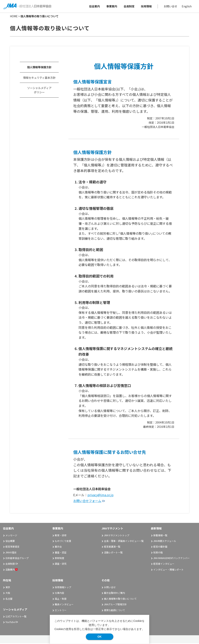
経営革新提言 (12, 547)
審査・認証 (61, 553)
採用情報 (146, 7)
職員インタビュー (64, 605)
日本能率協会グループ (17, 559)
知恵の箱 (158, 553)
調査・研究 (61, 564)
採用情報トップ (63, 588)
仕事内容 (59, 594)
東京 (8, 588)
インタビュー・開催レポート (168, 570)
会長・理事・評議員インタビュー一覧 (124, 542)
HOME (14, 17)
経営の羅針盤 (160, 547)
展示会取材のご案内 (114, 594)
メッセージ (11, 536)
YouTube (10, 623)
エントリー (61, 611)
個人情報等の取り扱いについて (120, 599)
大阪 (8, 594)
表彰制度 (59, 559)
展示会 (58, 547)
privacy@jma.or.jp (100, 495)
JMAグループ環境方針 (115, 605)
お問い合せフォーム (87, 501)
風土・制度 (61, 599)
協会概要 (10, 542)
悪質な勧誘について (114, 611)
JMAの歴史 (11, 553)
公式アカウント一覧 (16, 617)
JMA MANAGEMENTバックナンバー (172, 559)
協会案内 (94, 7)
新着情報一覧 (160, 536)
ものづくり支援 (63, 542)
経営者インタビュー (164, 564)
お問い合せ (170, 7)
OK (100, 637)
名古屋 (9, 599)
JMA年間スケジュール (165, 542)
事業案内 (111, 7)
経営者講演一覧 (112, 547)
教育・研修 (61, 536)
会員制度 (129, 7)
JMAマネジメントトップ (117, 536)
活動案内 (11, 570)
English (186, 7)
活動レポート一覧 (113, 553)
